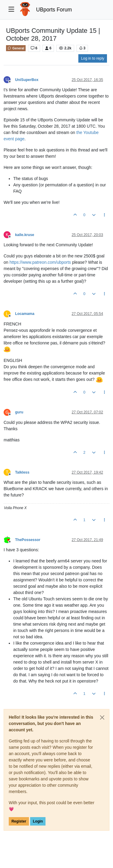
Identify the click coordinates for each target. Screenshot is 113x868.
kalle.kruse (25, 235)
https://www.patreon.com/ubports (40, 262)
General (16, 48)
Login (38, 821)
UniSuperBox (27, 80)
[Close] (102, 717)
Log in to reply (93, 58)
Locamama (25, 314)
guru (19, 412)
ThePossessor (28, 540)
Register (19, 821)
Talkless (22, 472)
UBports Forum (54, 10)
